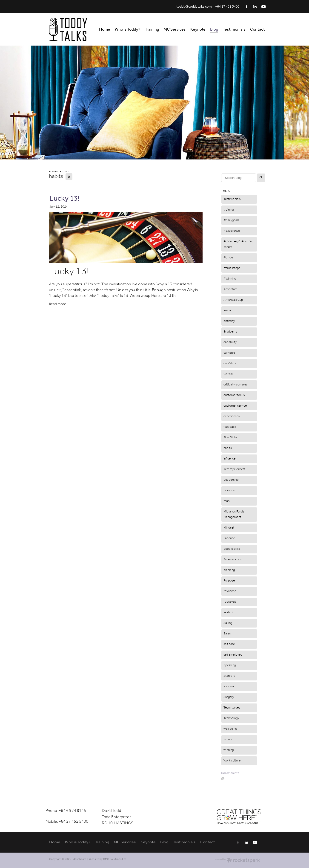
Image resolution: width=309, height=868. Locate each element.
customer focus (234, 395)
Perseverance (232, 560)
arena (227, 311)
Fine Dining (231, 438)
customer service (235, 406)
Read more (58, 304)
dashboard (80, 859)
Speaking (230, 665)
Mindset (229, 528)
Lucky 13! (64, 199)
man (226, 501)
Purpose (229, 581)
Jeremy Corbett (234, 469)
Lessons (229, 490)
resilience (230, 591)
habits (228, 448)
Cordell (228, 374)
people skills (232, 549)
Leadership (231, 480)
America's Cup (233, 300)
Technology (231, 718)
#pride (228, 258)
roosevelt (230, 602)
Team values (232, 708)
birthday (229, 321)
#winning (230, 279)
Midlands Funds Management (234, 514)
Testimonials (232, 199)
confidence (231, 363)
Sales (227, 634)
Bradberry (230, 332)
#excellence (232, 231)
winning (229, 750)
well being (230, 729)
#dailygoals (231, 220)
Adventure (230, 289)
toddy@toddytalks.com (194, 7)
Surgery (229, 697)
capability (230, 342)
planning (229, 570)
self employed (233, 655)
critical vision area (236, 385)
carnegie (229, 353)
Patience (229, 538)
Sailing (228, 623)
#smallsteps (232, 268)
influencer (230, 459)
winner (228, 739)
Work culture (232, 761)
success (229, 687)
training (229, 210)
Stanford (229, 676)
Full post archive (230, 773)
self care (229, 644)
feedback (230, 427)
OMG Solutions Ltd (115, 859)
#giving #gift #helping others (238, 244)
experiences (232, 416)
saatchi (228, 612)
